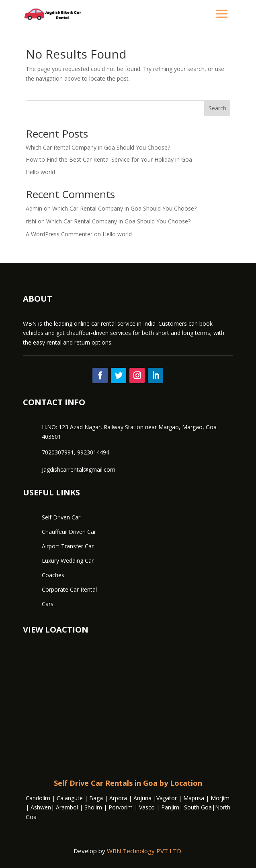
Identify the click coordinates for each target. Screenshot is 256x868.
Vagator (167, 798)
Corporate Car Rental (69, 589)
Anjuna (142, 798)
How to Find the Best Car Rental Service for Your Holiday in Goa (109, 159)
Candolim (38, 798)
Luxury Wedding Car (68, 561)
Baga (96, 798)
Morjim (220, 798)
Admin (34, 208)
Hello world (40, 172)
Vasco (147, 807)
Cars (48, 604)
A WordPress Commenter (59, 234)
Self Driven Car (61, 517)
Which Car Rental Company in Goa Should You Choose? (98, 147)
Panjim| (173, 807)
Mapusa (194, 798)
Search (217, 108)
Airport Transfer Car (68, 546)
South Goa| (200, 807)
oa (33, 817)
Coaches (53, 575)
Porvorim (121, 807)
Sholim (93, 807)
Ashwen (41, 807)
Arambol (67, 807)
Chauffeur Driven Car (69, 532)
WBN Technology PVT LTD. (145, 851)
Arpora (117, 798)
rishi (31, 221)
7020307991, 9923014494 (76, 452)
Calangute (70, 798)
